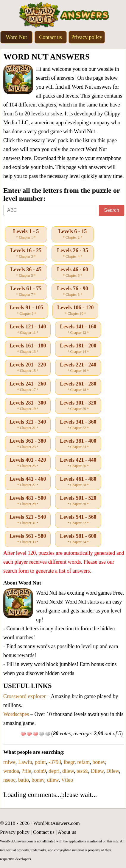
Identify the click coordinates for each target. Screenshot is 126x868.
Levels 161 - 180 (28, 349)
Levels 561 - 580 (28, 539)
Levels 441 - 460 (28, 482)
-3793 (55, 762)
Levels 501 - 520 (78, 501)
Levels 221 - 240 (78, 368)
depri (54, 771)
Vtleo (67, 780)
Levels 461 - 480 (78, 482)
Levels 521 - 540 (28, 520)
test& (82, 771)
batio (24, 780)
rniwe (9, 762)
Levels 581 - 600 (78, 539)
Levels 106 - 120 (75, 311)
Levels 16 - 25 (26, 253)
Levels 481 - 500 (28, 501)
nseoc (9, 780)
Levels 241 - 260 (28, 387)
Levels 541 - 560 (78, 520)
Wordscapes (16, 714)
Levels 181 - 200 (78, 349)
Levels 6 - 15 (73, 234)
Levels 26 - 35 (73, 253)
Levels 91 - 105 (26, 311)
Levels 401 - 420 (28, 463)
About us (67, 832)
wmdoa (11, 771)
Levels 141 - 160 (78, 330)
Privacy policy (87, 37)
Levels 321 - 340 (28, 425)
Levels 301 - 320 (78, 406)
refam (83, 762)
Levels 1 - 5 (26, 234)
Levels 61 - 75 (26, 292)
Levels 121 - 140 (28, 330)
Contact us (50, 37)
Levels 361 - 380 (28, 444)
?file (27, 771)
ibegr (69, 762)
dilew (68, 771)
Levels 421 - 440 (78, 463)
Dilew (97, 771)
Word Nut (16, 37)
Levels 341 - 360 (78, 425)
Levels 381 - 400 (78, 444)
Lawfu (25, 762)
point (40, 762)
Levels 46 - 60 (73, 272)
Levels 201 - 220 (28, 368)
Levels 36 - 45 (26, 272)
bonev (99, 762)
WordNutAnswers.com (57, 823)
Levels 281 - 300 (28, 406)
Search (112, 210)
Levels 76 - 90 (73, 292)
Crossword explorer (24, 696)
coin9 (40, 771)
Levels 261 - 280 (78, 387)
